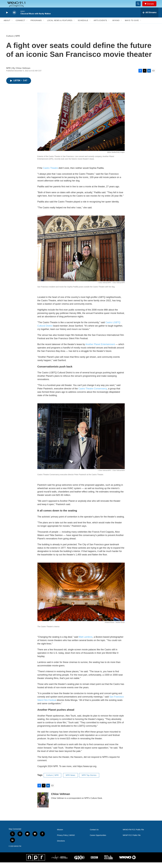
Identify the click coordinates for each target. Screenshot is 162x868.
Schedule (83, 26)
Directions (61, 847)
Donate (152, 7)
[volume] (14, 18)
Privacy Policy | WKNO (66, 841)
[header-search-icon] (139, 7)
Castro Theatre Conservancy (93, 394)
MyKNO (116, 26)
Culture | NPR (13, 42)
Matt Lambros (86, 643)
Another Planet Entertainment (100, 350)
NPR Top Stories (89, 781)
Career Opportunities (98, 841)
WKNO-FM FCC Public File (133, 835)
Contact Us (94, 835)
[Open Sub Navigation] (12, 26)
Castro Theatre (51, 174)
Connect (20, 26)
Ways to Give (132, 26)
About (7, 26)
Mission (60, 835)
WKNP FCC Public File (132, 841)
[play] (7, 18)
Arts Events (100, 26)
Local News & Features (60, 26)
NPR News (70, 781)
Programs (36, 26)
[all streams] (149, 18)
